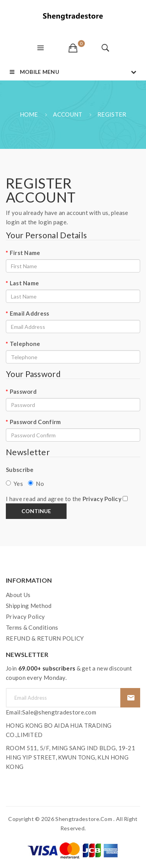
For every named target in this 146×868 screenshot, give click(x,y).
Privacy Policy (25, 617)
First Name (25, 253)
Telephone (25, 344)
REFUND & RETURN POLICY (45, 638)
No (36, 484)
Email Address (30, 313)
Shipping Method (29, 606)
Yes (14, 484)
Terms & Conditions (32, 627)
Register (112, 114)
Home (29, 114)
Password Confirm (35, 422)
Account (68, 114)
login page (52, 222)
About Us (18, 595)
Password (23, 391)
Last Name (25, 283)
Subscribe (20, 470)
